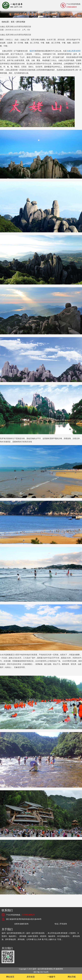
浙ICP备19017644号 (41, 972)
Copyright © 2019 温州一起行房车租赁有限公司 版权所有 (41, 969)
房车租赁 (31, 977)
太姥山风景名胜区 (74, 51)
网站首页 (10, 977)
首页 (13, 22)
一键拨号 (51, 977)
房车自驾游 (21, 22)
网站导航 (72, 977)
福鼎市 (32, 51)
